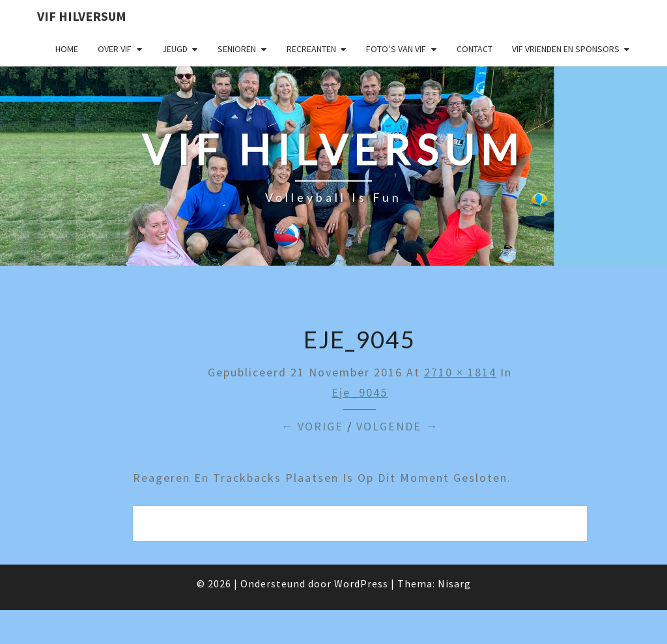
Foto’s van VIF (396, 49)
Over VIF (115, 49)
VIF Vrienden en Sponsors (566, 49)
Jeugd (175, 49)
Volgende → (397, 426)
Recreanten (311, 49)
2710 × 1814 (460, 372)
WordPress (361, 583)
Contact (475, 49)
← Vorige (312, 426)
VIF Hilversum (82, 16)
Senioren (237, 49)
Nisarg (454, 583)
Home (67, 49)
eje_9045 (360, 392)
